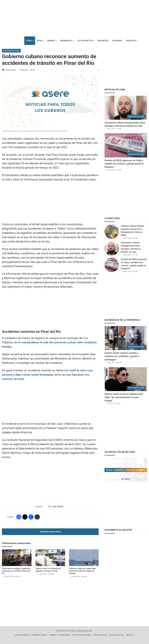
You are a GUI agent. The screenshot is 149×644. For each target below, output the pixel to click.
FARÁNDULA (66, 41)
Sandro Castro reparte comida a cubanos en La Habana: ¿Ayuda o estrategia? (122, 356)
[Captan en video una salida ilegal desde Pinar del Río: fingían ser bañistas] (84, 558)
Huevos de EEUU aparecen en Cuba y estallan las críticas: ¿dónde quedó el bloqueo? (124, 164)
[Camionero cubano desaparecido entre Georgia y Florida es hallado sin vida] (126, 108)
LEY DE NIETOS (85, 41)
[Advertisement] (74, 18)
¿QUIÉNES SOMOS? (22, 635)
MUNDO (51, 41)
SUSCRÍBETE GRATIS (39, 635)
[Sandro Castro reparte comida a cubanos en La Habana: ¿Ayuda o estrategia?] (126, 338)
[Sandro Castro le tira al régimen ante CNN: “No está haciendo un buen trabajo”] (126, 379)
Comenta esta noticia (50, 532)
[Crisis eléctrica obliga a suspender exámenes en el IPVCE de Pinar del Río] (17, 558)
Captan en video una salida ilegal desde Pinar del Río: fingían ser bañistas (82, 571)
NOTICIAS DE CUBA (11, 51)
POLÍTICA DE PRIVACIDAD (82, 635)
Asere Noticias (12, 70)
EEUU (40, 41)
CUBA (29, 41)
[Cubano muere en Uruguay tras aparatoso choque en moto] (50, 558)
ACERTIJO (131, 41)
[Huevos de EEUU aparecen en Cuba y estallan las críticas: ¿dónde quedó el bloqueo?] (126, 145)
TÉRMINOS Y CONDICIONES (59, 635)
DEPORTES (103, 41)
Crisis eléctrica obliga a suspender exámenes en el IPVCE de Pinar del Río (16, 571)
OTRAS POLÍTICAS (100, 635)
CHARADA (117, 41)
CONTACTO (130, 635)
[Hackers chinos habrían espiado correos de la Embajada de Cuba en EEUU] (112, 232)
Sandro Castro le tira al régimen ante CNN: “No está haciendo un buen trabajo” (124, 397)
